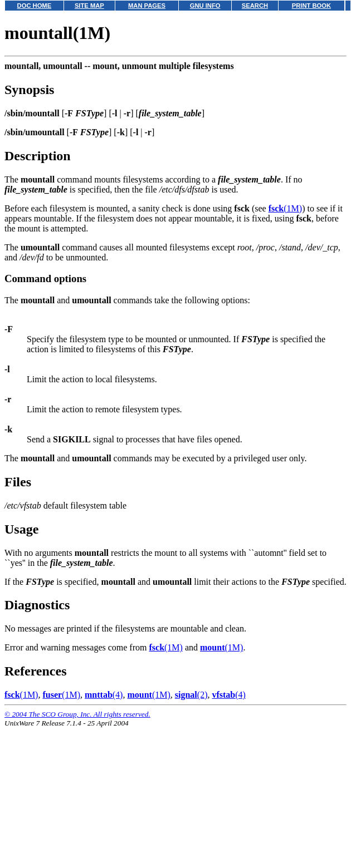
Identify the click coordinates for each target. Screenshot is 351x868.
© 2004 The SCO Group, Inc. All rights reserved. (77, 714)
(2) (191, 695)
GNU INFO (205, 6)
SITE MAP (89, 6)
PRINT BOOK (311, 6)
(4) (104, 695)
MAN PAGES (147, 6)
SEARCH (255, 6)
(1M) (285, 208)
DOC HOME (35, 6)
